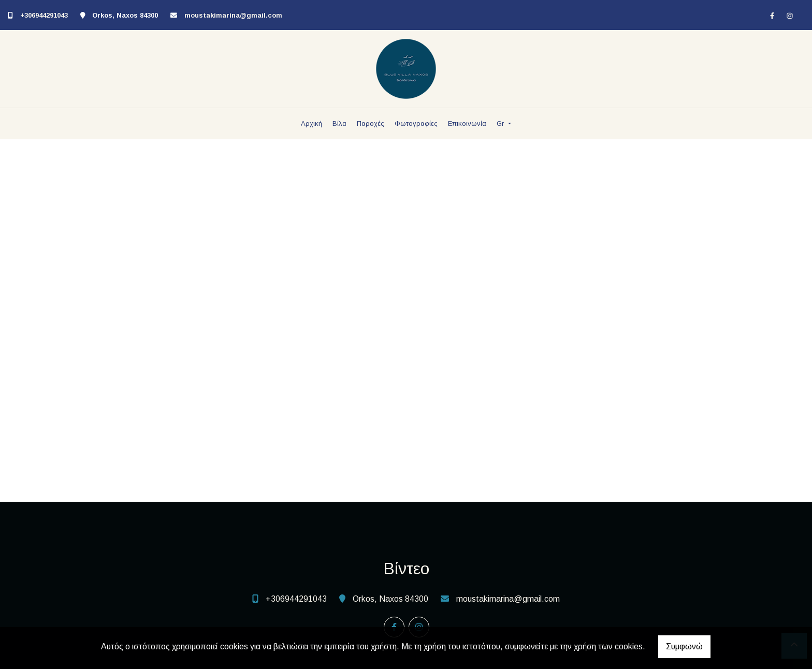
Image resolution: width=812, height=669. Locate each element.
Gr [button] (501, 123)
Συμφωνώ (684, 646)
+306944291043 (44, 15)
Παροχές (371, 123)
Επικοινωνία (467, 123)
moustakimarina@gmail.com (233, 15)
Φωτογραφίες (416, 123)
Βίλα (339, 123)
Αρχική (311, 123)
